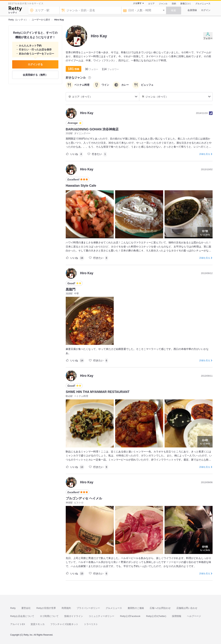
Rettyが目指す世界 (46, 608)
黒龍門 (71, 289)
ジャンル (163, 4)
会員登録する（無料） (35, 75)
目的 (174, 4)
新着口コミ (186, 4)
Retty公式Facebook (130, 616)
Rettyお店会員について (22, 616)
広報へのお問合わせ (160, 608)
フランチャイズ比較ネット (64, 624)
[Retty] (15, 9)
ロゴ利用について (49, 616)
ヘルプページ (194, 616)
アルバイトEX (18, 624)
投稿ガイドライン (74, 616)
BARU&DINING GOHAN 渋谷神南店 (92, 129)
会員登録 (192, 10)
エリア (151, 4)
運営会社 (26, 608)
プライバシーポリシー (88, 608)
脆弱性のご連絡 (136, 608)
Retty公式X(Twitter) (156, 616)
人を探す (137, 3)
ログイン (206, 10)
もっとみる (205, 232)
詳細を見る (205, 154)
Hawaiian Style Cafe (81, 186)
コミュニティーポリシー (101, 616)
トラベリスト (91, 624)
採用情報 (177, 616)
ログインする (35, 64)
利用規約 (66, 608)
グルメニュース (203, 4)
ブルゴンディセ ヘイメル (84, 498)
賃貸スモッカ (38, 624)
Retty (13, 608)
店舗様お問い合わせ (187, 608)
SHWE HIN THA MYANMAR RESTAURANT (98, 392)
